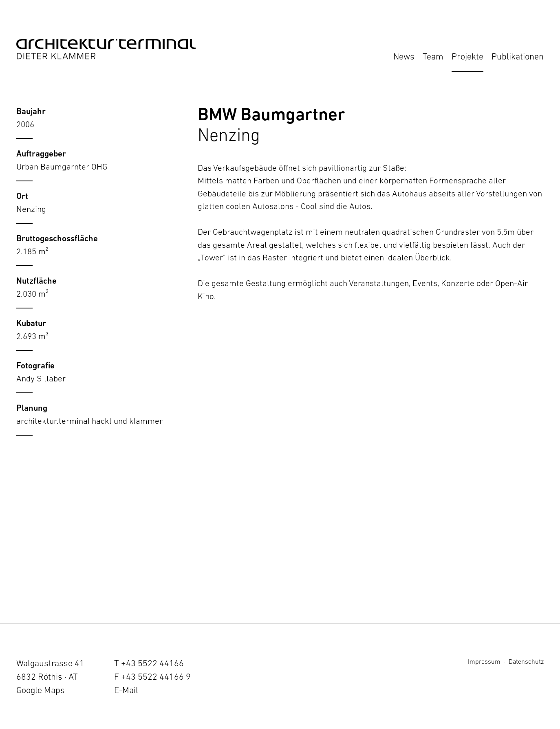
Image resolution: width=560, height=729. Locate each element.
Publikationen (518, 56)
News (404, 56)
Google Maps (41, 690)
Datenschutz (526, 661)
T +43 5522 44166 (149, 663)
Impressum (484, 661)
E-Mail (126, 690)
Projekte (467, 56)
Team (433, 56)
